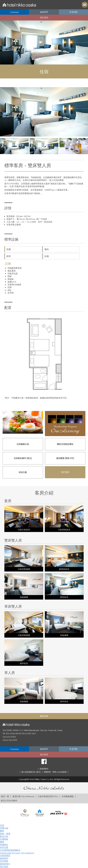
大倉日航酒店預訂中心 (48, 796)
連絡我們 (4, 858)
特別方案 (4, 847)
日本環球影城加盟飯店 (10, 850)
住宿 (2, 825)
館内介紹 (4, 836)
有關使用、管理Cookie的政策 (55, 772)
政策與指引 (44, 769)
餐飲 (2, 831)
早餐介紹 (4, 828)
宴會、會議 (5, 834)
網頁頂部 (44, 716)
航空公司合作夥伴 (9, 801)
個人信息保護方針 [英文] (31, 772)
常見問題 (4, 861)
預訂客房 (4, 867)
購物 (2, 842)
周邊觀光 (4, 845)
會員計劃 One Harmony (23, 796)
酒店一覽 (5, 796)
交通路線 (4, 839)
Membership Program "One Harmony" (17, 853)
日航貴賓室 (5, 856)
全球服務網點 (68, 796)
